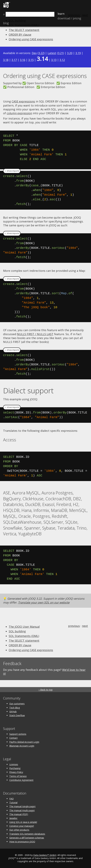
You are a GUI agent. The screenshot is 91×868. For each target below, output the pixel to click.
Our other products (19, 830)
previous (74, 626)
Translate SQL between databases (27, 834)
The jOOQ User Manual (24, 627)
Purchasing (15, 768)
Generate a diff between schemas (27, 838)
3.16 (23, 60)
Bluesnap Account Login (22, 746)
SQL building (17, 631)
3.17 (14, 60)
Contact (13, 738)
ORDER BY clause (20, 35)
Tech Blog (15, 708)
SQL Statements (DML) (24, 636)
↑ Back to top (45, 690)
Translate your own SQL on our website (44, 602)
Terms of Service (18, 776)
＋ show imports (12, 171)
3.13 (54, 60)
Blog (6, 23)
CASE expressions (23, 101)
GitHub (13, 711)
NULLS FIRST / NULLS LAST (35, 334)
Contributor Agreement (21, 780)
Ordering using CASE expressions (31, 39)
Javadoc (13, 818)
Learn (61, 14)
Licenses (14, 764)
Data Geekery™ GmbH (45, 855)
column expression (19, 113)
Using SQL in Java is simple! (23, 822)
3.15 (31, 60)
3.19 (78, 53)
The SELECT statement (24, 30)
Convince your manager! (22, 826)
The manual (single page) (22, 806)
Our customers (17, 704)
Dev (34, 53)
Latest (52, 53)
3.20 (70, 53)
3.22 (41, 53)
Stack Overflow (17, 715)
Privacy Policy (16, 772)
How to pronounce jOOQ (22, 842)
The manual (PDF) (19, 814)
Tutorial (13, 803)
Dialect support (28, 391)
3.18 (6, 60)
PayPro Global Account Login (24, 742)
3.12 (62, 60)
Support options (18, 734)
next (85, 626)
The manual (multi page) (22, 810)
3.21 (61, 53)
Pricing (69, 18)
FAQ (12, 799)
